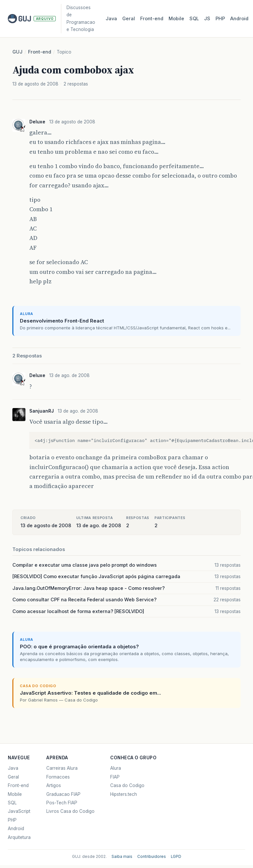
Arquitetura (19, 837)
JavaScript (19, 811)
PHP (220, 19)
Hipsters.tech (124, 794)
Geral (129, 19)
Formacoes (58, 777)
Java (111, 19)
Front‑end (152, 19)
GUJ (17, 52)
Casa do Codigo (127, 785)
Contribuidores (152, 857)
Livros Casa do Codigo (70, 811)
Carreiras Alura (62, 768)
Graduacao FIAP (63, 794)
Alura (116, 768)
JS (207, 19)
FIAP (115, 777)
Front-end (40, 52)
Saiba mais (122, 857)
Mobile (176, 19)
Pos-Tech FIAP (62, 803)
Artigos (54, 785)
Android (239, 19)
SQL (194, 19)
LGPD (176, 857)
